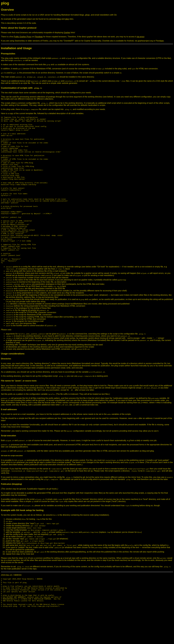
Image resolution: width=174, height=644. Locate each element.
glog (67, 19)
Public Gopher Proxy (23, 37)
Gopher (67, 33)
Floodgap (39, 37)
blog (59, 19)
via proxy (140, 37)
